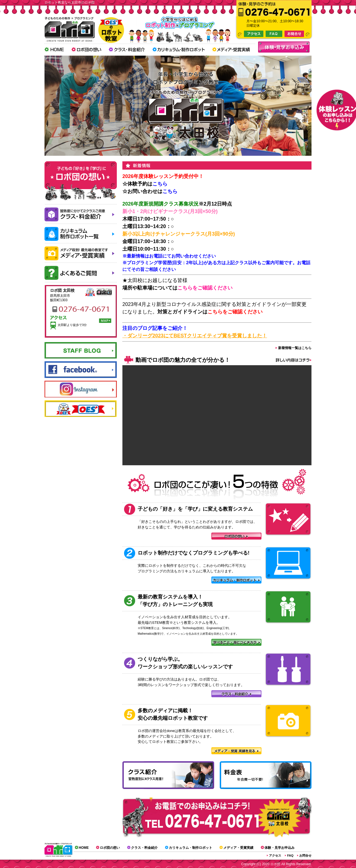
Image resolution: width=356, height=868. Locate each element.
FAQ (290, 855)
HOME (84, 848)
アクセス (275, 855)
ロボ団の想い (110, 848)
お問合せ (305, 855)
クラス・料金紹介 (144, 848)
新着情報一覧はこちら (295, 348)
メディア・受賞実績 (238, 848)
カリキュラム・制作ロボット (191, 848)
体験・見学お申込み (280, 848)
